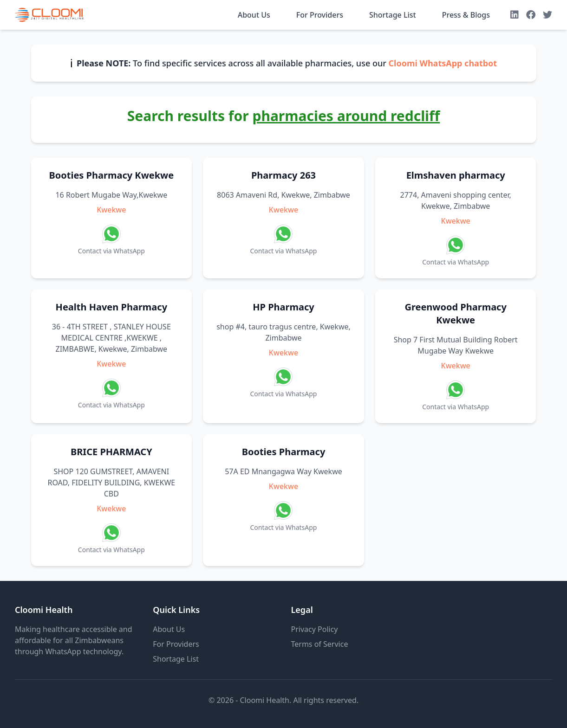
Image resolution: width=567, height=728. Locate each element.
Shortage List (393, 15)
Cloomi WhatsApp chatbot (443, 63)
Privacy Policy (315, 629)
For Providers (320, 15)
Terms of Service (320, 644)
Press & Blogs (466, 15)
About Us (254, 15)
